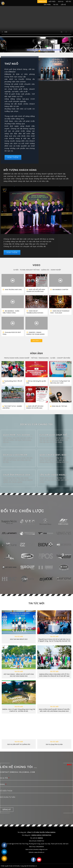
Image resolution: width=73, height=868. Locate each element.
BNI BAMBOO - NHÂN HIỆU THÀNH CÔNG (11, 312)
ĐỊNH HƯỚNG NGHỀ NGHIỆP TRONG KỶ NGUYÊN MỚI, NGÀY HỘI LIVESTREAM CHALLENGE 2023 (54, 710)
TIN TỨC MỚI (36, 603)
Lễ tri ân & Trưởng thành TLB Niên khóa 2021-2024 (60, 382)
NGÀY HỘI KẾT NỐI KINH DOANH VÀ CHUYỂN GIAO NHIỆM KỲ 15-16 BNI (36, 290)
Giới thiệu (52, 1)
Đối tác (69, 1)
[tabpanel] (36, 45)
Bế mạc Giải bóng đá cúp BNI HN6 (36, 382)
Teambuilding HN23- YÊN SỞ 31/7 (12, 382)
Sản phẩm (47, 5)
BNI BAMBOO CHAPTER (59, 289)
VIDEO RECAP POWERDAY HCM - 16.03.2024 (60, 312)
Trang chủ (42, 1)
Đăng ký (7, 809)
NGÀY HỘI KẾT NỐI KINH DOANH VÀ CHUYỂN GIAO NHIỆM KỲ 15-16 (35, 407)
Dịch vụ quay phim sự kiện (54, 744)
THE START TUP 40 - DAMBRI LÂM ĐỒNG (12, 407)
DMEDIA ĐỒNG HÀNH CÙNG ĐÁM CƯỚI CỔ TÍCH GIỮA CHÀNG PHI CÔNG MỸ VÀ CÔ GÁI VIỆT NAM (54, 675)
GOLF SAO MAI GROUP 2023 (19, 639)
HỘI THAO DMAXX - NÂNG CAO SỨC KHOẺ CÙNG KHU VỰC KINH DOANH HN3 (19, 675)
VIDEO (36, 265)
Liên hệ (63, 5)
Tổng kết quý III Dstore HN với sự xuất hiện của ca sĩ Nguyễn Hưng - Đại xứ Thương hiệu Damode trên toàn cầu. (54, 640)
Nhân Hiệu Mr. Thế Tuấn (59, 406)
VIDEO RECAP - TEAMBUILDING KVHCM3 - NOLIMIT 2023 (35, 312)
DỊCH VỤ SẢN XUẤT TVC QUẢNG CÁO (19, 744)
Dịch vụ (61, 1)
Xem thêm (13, 157)
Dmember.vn (33, 866)
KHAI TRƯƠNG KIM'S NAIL (12, 289)
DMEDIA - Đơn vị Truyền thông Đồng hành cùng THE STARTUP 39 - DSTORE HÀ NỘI (19, 710)
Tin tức (56, 5)
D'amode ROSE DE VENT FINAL (12, 333)
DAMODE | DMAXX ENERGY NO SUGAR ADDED (36, 333)
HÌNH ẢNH (36, 353)
